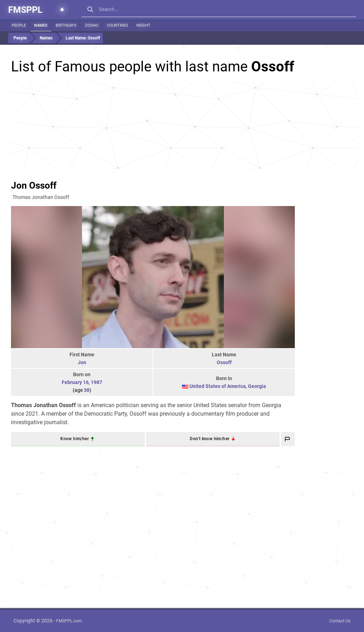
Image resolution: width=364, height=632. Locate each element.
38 (87, 390)
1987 (96, 382)
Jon (82, 362)
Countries (117, 25)
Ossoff (224, 362)
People (19, 25)
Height (143, 25)
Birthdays (66, 25)
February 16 (75, 382)
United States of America (218, 386)
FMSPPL (25, 10)
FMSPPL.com (69, 621)
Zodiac (92, 25)
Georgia (257, 386)
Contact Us (340, 621)
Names (41, 25)
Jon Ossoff (34, 185)
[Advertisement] (185, 125)
